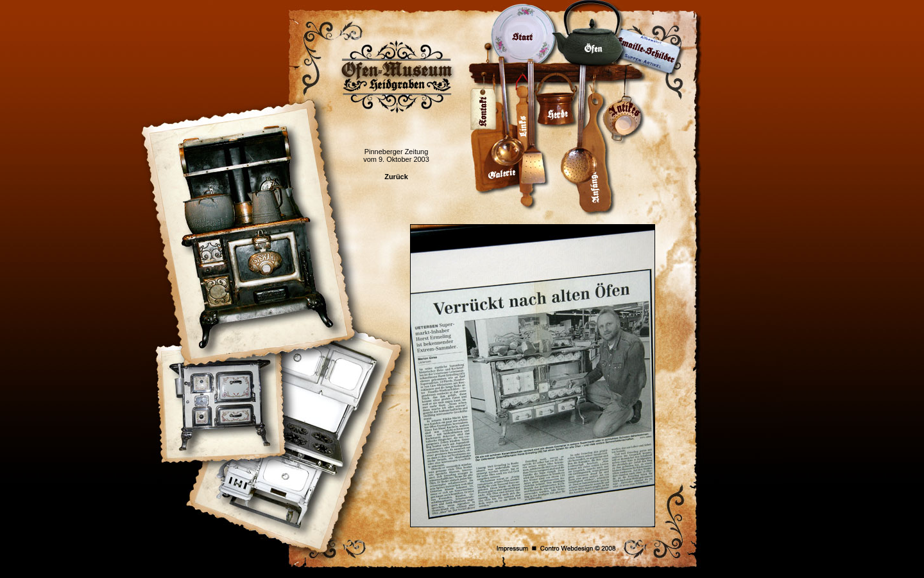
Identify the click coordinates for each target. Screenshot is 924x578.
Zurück (396, 177)
